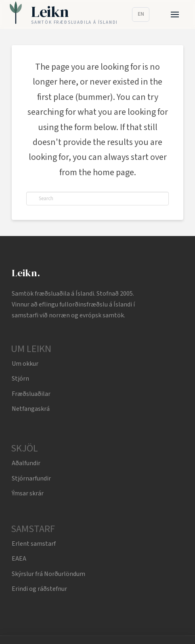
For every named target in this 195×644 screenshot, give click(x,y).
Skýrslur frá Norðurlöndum (48, 574)
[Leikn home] (64, 15)
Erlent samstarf (34, 544)
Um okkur (25, 364)
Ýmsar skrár (28, 493)
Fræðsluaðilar (31, 394)
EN (141, 14)
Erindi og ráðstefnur (39, 589)
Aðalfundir (26, 463)
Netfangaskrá (31, 409)
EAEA (19, 559)
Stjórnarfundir (31, 478)
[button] (175, 15)
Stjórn (20, 379)
